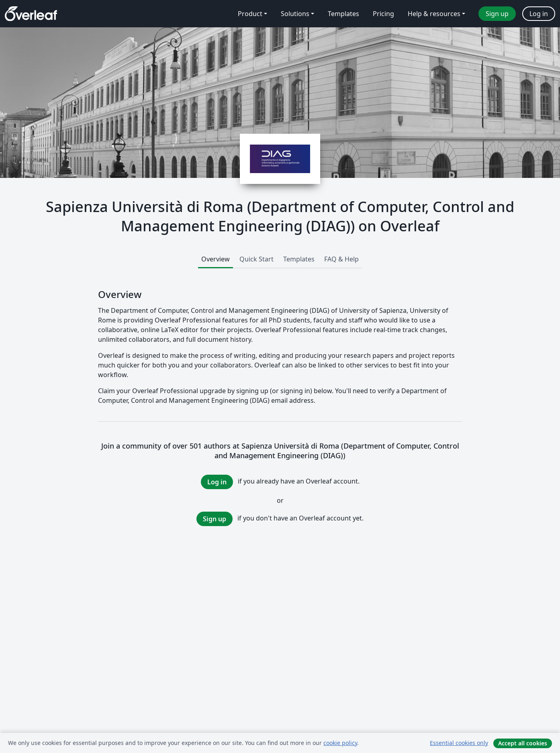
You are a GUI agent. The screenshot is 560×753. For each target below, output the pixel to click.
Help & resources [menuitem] (434, 14)
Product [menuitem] (250, 14)
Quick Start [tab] (256, 259)
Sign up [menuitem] (497, 14)
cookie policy (340, 743)
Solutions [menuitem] (295, 14)
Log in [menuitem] (539, 14)
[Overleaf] (31, 14)
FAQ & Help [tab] (341, 259)
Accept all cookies (523, 743)
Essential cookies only (459, 743)
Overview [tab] (216, 259)
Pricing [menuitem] (383, 14)
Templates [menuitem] (343, 14)
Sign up (215, 519)
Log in (217, 482)
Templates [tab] (299, 259)
